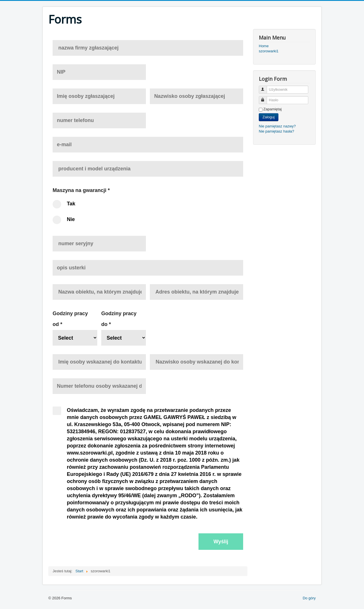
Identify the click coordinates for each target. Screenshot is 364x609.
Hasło (265, 98)
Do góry (309, 598)
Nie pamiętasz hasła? (276, 131)
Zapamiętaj (272, 109)
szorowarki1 (269, 51)
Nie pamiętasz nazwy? (277, 126)
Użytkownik (265, 87)
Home (264, 46)
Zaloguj (269, 117)
